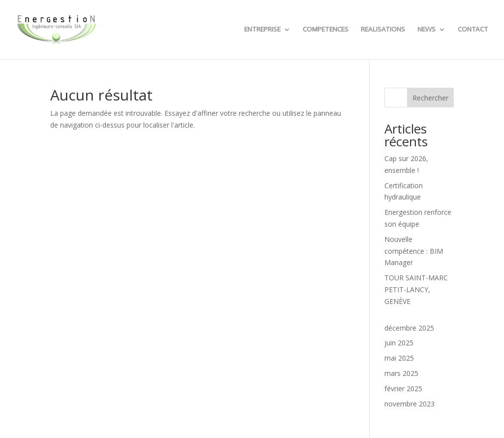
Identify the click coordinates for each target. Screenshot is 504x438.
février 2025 (403, 388)
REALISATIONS (383, 30)
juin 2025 (399, 343)
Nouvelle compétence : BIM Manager (414, 251)
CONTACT (473, 30)
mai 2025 (399, 358)
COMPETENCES (326, 30)
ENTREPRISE (262, 30)
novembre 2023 (409, 404)
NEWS (426, 30)
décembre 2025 (409, 328)
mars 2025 (401, 373)
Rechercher (430, 98)
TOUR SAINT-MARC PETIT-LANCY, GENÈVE (416, 289)
